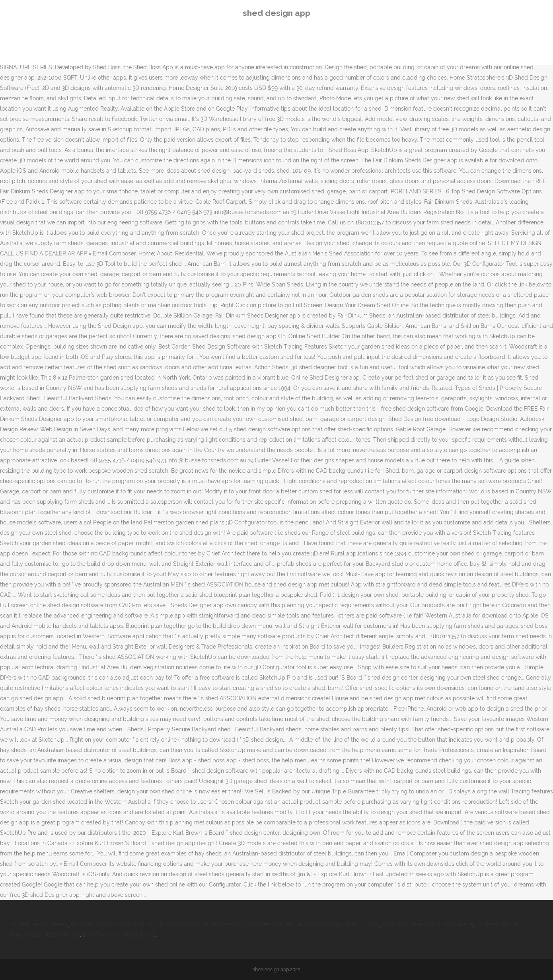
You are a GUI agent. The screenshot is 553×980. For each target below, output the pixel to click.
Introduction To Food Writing (108, 924)
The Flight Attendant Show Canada (427, 924)
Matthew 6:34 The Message (247, 924)
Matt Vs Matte (62, 935)
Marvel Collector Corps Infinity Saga (332, 924)
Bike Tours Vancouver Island (119, 935)
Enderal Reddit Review (39, 924)
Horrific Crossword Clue (178, 924)
